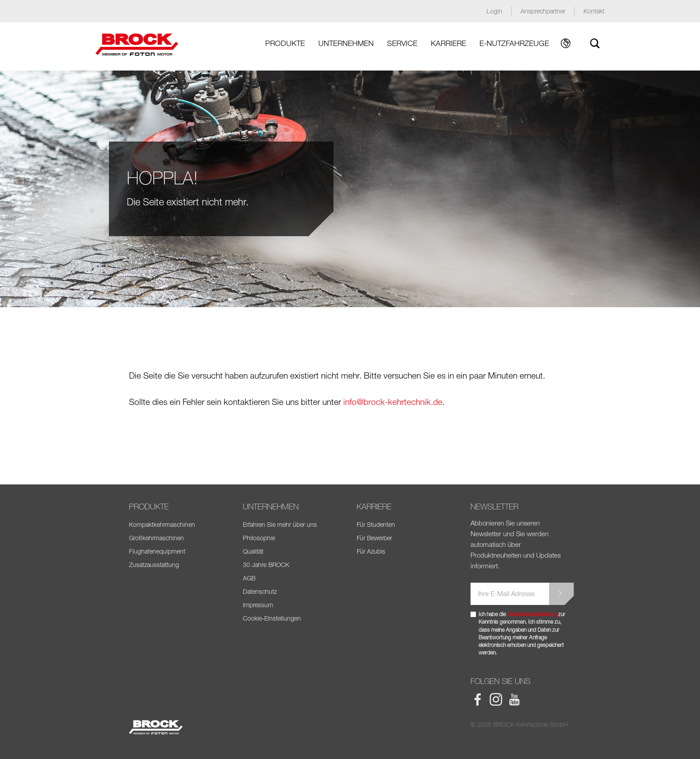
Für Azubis (371, 551)
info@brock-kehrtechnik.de (393, 402)
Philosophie (259, 538)
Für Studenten (376, 524)
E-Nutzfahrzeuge (514, 43)
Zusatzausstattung (154, 565)
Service (402, 43)
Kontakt (594, 11)
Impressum (258, 605)
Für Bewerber (374, 538)
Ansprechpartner (543, 11)
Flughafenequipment (157, 551)
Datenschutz (260, 591)
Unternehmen (346, 43)
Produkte (285, 43)
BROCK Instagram (496, 700)
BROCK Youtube (514, 700)
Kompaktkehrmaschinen (162, 524)
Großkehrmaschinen (156, 538)
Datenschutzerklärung (532, 614)
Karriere (448, 43)
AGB (249, 578)
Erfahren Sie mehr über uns (280, 524)
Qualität (253, 551)
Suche (595, 43)
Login (494, 11)
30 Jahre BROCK (266, 565)
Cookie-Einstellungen (272, 618)
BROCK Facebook (478, 700)
